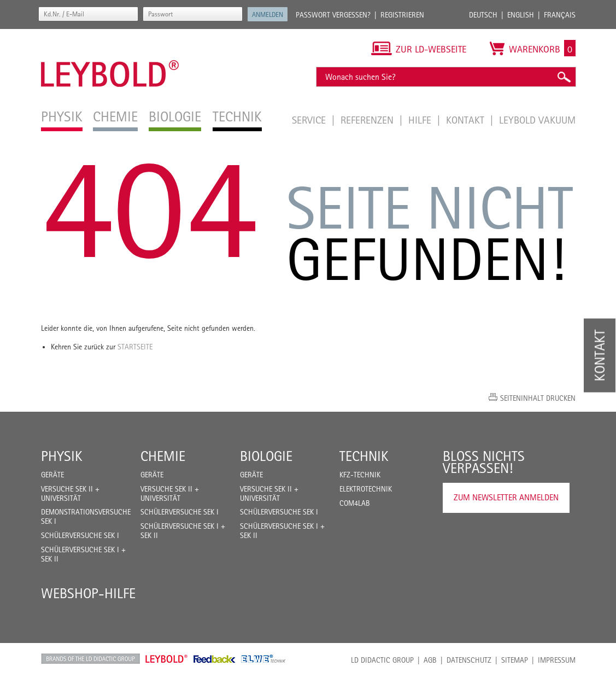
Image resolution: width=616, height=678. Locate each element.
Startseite (135, 347)
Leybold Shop (167, 659)
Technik (364, 456)
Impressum (557, 660)
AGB (430, 660)
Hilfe (421, 120)
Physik (62, 456)
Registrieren (402, 15)
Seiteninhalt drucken (538, 398)
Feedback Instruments (215, 659)
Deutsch (483, 15)
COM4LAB (355, 503)
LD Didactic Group (382, 660)
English (521, 15)
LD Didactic (90, 659)
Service (310, 120)
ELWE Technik (263, 659)
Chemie (163, 456)
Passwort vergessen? (333, 15)
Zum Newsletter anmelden (506, 497)
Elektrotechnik (366, 489)
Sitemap (515, 660)
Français (560, 15)
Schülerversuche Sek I (80, 535)
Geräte (52, 475)
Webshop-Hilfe (88, 593)
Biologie (266, 456)
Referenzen (368, 120)
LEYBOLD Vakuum (537, 120)
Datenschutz (469, 660)
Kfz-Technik (360, 475)
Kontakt (467, 120)
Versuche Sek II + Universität (70, 493)
